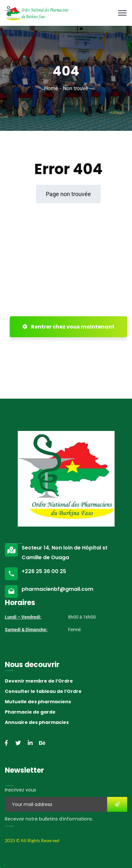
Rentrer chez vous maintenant (68, 327)
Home (51, 88)
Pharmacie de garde (30, 712)
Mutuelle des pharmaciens (38, 702)
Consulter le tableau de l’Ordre (43, 691)
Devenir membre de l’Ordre (39, 681)
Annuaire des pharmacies (37, 722)
